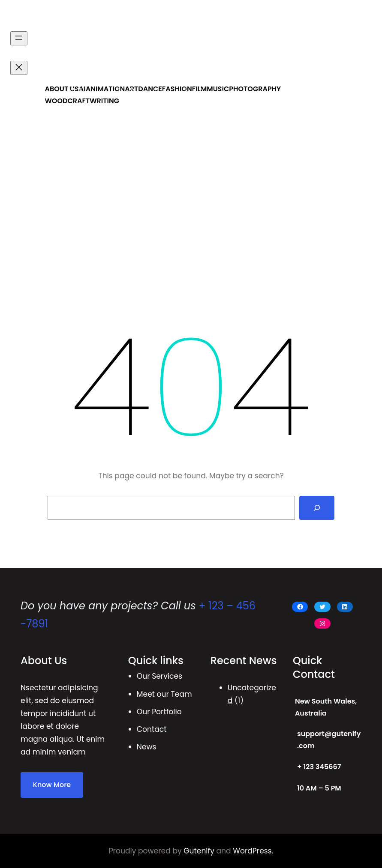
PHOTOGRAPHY (255, 89)
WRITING (104, 101)
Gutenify (199, 851)
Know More (52, 785)
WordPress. (253, 851)
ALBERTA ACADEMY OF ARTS (91, 16)
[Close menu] (19, 68)
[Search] (317, 508)
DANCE (150, 89)
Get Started (345, 72)
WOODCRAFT (67, 101)
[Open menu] (19, 38)
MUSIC (218, 89)
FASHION (177, 89)
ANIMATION (105, 89)
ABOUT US (62, 89)
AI (82, 89)
